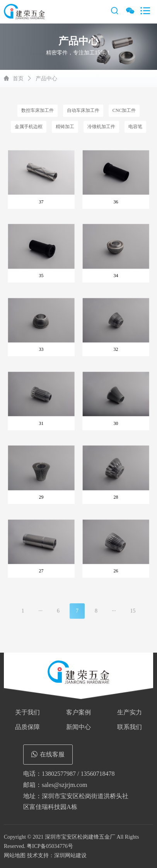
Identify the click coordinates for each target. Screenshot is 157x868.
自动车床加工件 (83, 110)
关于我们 (27, 712)
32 (116, 349)
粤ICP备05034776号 (50, 846)
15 (133, 614)
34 (116, 276)
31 (41, 423)
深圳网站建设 (70, 855)
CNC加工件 (124, 110)
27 (41, 571)
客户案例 (78, 712)
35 (41, 276)
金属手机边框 (29, 127)
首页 (18, 79)
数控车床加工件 (38, 110)
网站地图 (15, 855)
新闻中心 (78, 727)
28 (116, 497)
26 (116, 571)
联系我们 (130, 727)
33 (41, 349)
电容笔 (135, 127)
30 (116, 423)
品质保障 (27, 727)
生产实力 (130, 712)
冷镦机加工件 (101, 127)
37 (41, 202)
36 (116, 202)
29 (41, 497)
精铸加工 (65, 127)
